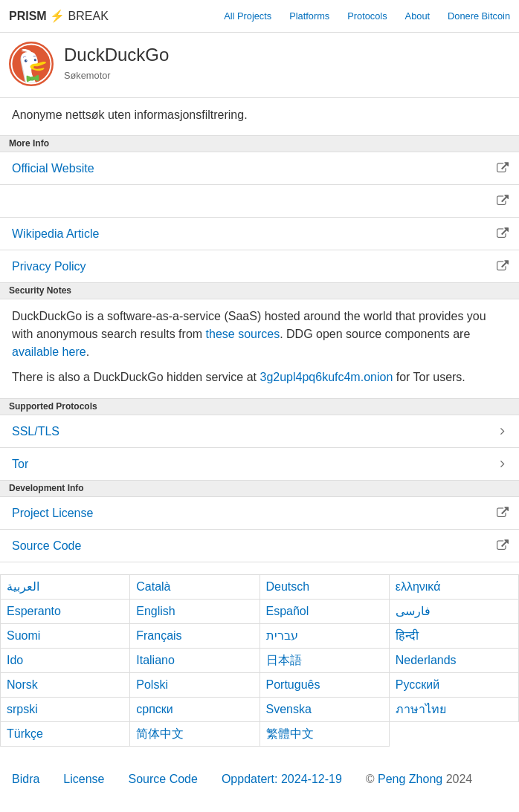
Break (59, 16)
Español (288, 611)
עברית (282, 636)
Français (159, 636)
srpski (22, 709)
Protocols (367, 16)
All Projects (248, 16)
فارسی (413, 611)
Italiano (155, 660)
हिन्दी (407, 636)
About (418, 16)
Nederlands (426, 660)
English (155, 611)
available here (49, 352)
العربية (23, 587)
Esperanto (34, 611)
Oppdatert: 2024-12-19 (282, 779)
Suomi (23, 636)
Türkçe (25, 734)
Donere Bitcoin (479, 16)
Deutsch (288, 587)
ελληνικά (418, 587)
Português (293, 685)
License (84, 779)
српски (155, 709)
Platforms (309, 16)
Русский (418, 685)
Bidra (26, 779)
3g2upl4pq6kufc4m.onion (326, 377)
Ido (15, 660)
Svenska (289, 709)
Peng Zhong (412, 779)
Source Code (163, 779)
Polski (152, 685)
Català (153, 587)
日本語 (284, 660)
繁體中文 (290, 734)
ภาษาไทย (421, 709)
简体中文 (160, 734)
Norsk (22, 685)
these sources (243, 334)
